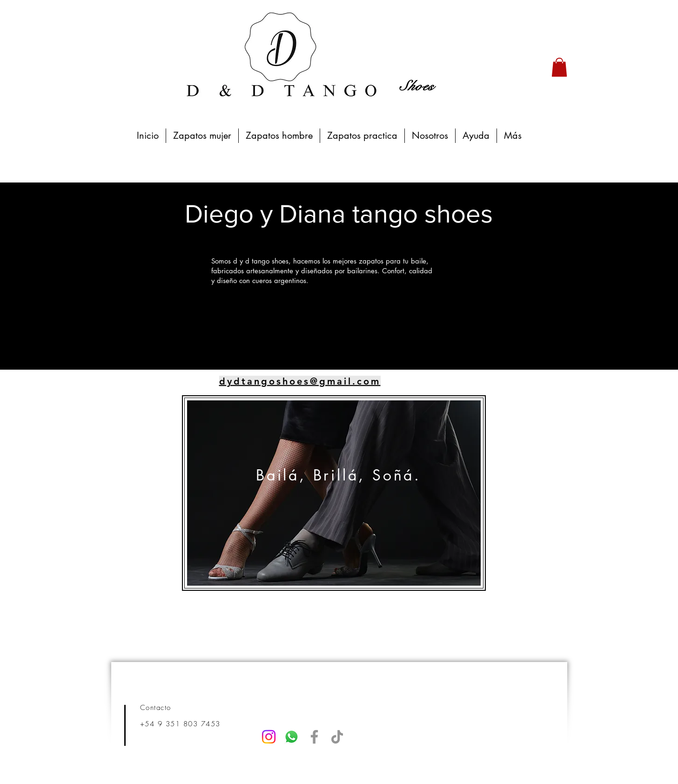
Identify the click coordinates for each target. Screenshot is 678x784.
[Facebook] (314, 737)
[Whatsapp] (292, 737)
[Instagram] (269, 737)
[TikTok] (337, 737)
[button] (559, 67)
